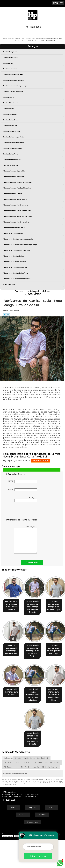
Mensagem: (25, 540)
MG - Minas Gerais (41, 790)
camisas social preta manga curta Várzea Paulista (20, 604)
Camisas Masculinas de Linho (13, 75)
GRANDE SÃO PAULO (13, 790)
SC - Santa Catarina (49, 795)
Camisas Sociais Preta (10, 154)
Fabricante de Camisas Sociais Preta (15, 273)
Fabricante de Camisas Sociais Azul (15, 262)
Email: (23, 490)
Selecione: (8, 786)
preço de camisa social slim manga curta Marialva (45, 645)
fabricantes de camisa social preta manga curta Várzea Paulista (45, 606)
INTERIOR (27, 790)
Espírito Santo (29, 786)
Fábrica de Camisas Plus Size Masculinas (17, 188)
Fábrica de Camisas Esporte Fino (14, 171)
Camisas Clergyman (10, 52)
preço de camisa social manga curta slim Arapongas (20, 645)
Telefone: (26, 500)
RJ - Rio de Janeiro (11, 795)
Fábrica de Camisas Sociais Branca (15, 199)
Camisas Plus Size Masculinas (13, 92)
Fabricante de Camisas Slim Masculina (16, 250)
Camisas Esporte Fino (10, 58)
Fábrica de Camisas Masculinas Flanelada (17, 182)
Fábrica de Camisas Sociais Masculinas (16, 222)
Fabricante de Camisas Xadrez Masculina (17, 279)
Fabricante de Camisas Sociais (13, 256)
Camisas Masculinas (10, 69)
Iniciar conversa (38, 856)
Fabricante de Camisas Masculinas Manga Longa (20, 245)
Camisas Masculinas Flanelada (13, 80)
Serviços (33, 46)
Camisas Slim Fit (9, 97)
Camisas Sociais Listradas (12, 131)
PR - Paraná (55, 790)
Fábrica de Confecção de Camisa (14, 228)
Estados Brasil (43, 786)
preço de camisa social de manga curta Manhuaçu (45, 684)
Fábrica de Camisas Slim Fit (12, 194)
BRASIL (18, 786)
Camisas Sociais (8, 109)
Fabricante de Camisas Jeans (13, 233)
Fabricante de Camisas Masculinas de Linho (18, 239)
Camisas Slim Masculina (11, 103)
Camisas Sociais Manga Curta (13, 137)
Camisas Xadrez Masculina (12, 160)
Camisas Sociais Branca (11, 120)
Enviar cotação (32, 562)
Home (13, 835)
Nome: (22, 481)
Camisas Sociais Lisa (10, 126)
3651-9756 (35, 27)
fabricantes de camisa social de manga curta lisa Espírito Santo (20, 685)
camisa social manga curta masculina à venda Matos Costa (20, 767)
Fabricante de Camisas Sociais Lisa (15, 267)
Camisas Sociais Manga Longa (13, 143)
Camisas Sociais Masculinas (12, 148)
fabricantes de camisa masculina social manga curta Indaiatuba (45, 727)
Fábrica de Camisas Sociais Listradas (15, 205)
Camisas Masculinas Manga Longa (15, 86)
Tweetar (7, 315)
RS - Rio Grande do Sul (30, 795)
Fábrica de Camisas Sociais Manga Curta (17, 211)
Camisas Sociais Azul (10, 114)
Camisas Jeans (8, 63)
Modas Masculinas (9, 284)
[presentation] (22, 511)
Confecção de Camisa (10, 165)
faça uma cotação (41, 461)
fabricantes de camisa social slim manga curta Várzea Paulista (45, 768)
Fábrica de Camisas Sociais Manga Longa (17, 216)
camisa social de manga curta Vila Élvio (20, 725)
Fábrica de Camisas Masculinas (14, 177)
